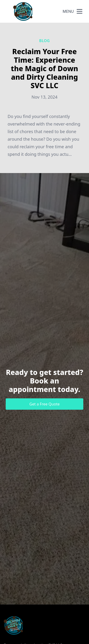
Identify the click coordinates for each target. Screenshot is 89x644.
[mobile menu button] (80, 11)
